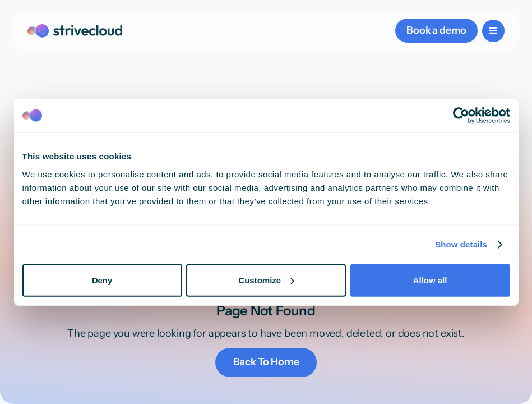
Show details (461, 244)
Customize (266, 280)
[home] (75, 31)
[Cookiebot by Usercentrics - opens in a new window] (461, 116)
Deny (102, 280)
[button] (493, 31)
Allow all (430, 280)
